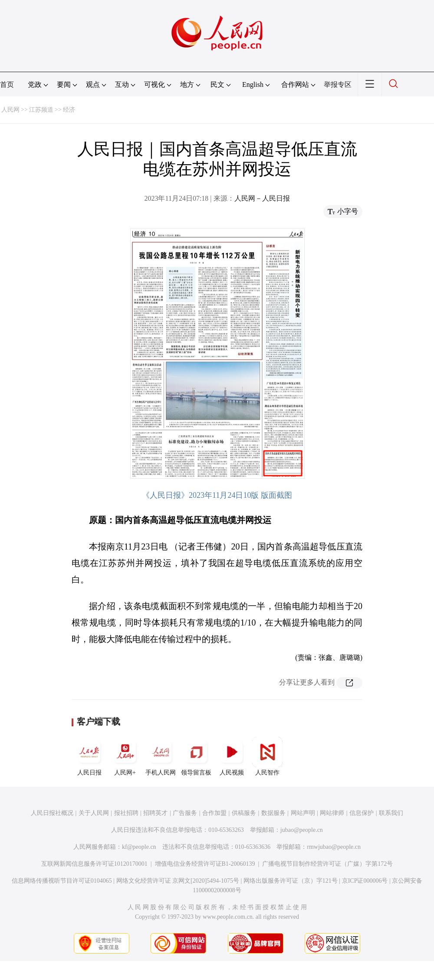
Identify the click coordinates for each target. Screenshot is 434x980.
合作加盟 (214, 813)
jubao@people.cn (302, 830)
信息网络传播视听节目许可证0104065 (62, 881)
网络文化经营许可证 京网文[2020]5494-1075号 (178, 881)
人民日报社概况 (52, 813)
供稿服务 (244, 813)
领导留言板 (196, 756)
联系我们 (391, 813)
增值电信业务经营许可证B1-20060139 (205, 864)
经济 (69, 110)
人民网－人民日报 (262, 198)
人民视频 (232, 756)
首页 (7, 84)
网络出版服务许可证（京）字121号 (291, 881)
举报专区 (338, 84)
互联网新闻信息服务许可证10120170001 (94, 864)
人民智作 (267, 756)
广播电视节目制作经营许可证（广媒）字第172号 (327, 864)
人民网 (10, 110)
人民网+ (125, 756)
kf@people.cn (139, 847)
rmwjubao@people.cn (334, 847)
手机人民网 (161, 756)
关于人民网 (94, 813)
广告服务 (185, 813)
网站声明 (303, 813)
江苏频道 (41, 110)
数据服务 (273, 813)
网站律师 (332, 813)
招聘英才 (155, 813)
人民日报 (89, 756)
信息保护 (362, 813)
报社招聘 (126, 813)
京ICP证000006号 (365, 881)
